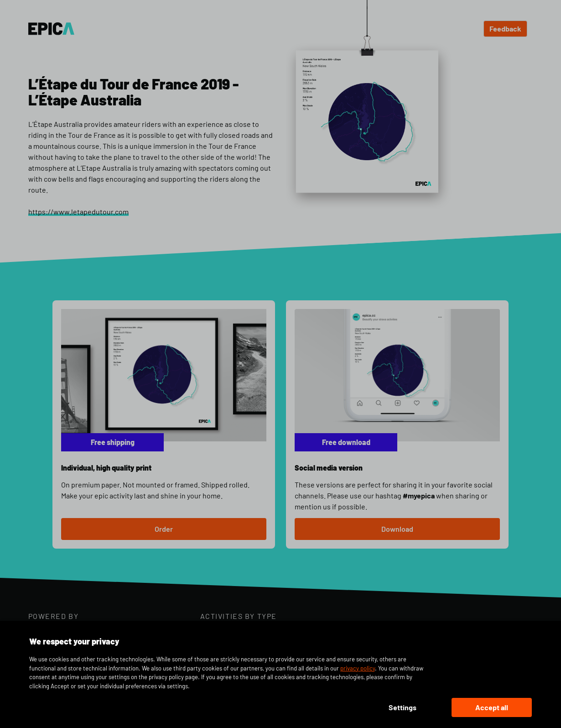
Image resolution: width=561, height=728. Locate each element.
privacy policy (358, 668)
